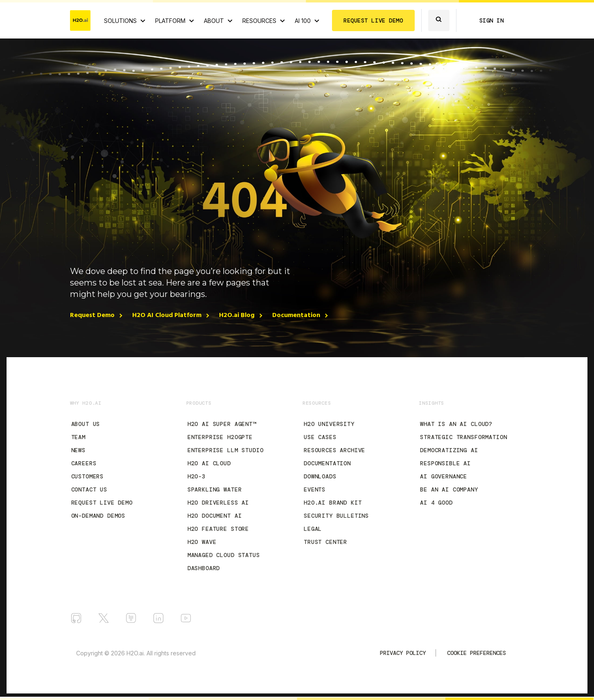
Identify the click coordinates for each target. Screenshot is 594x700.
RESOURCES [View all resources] (259, 21)
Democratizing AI (449, 450)
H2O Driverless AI (218, 503)
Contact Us (89, 489)
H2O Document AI (215, 516)
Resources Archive (334, 450)
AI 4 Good (436, 503)
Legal (313, 529)
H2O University (329, 424)
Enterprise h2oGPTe (220, 437)
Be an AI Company (449, 489)
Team (78, 437)
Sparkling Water (215, 489)
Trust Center (325, 542)
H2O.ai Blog (237, 315)
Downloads (320, 476)
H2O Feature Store (218, 529)
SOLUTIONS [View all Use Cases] (120, 21)
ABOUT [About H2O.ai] (214, 21)
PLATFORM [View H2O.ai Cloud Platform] (170, 21)
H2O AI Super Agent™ (222, 424)
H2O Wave (202, 542)
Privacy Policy (403, 653)
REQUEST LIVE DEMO (373, 20)
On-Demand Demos (98, 516)
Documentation (296, 315)
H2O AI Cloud (209, 463)
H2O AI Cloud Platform (167, 315)
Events (315, 489)
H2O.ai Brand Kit (333, 503)
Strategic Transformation (463, 437)
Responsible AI (445, 463)
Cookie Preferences (477, 653)
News (78, 450)
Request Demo (92, 315)
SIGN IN (492, 20)
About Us (86, 424)
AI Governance (444, 476)
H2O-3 (196, 476)
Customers (88, 476)
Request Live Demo (102, 503)
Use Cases (320, 437)
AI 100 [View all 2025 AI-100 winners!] (303, 21)
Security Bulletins (336, 516)
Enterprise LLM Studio (226, 450)
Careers (84, 463)
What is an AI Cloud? (456, 424)
